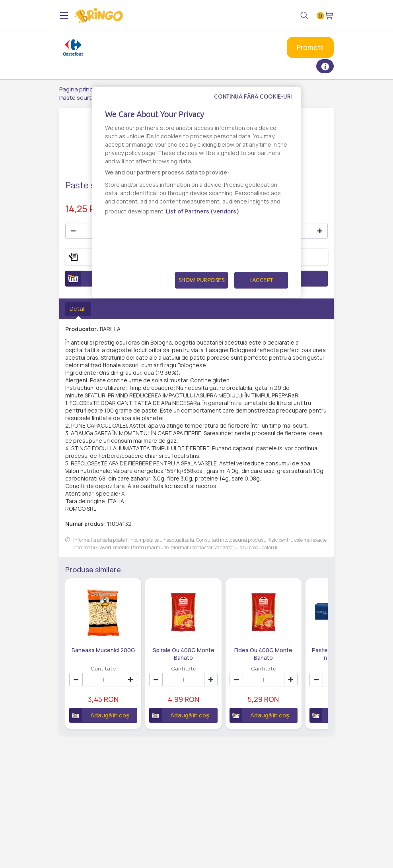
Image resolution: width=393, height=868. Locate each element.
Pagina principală (83, 89)
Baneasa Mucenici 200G (103, 650)
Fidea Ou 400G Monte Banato (263, 653)
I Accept (261, 280)
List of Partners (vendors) (203, 211)
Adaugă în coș (99, 715)
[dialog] (196, 192)
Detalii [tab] (78, 309)
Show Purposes (202, 280)
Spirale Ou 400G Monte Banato (184, 653)
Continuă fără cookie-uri (253, 97)
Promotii (310, 47)
